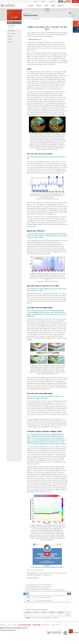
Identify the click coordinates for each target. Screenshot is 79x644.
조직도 (9, 625)
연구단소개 (39, 6)
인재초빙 (53, 6)
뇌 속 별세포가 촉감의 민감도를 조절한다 (42, 597)
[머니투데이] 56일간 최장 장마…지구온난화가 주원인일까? (39, 585)
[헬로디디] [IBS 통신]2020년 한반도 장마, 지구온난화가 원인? (39, 586)
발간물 (10, 39)
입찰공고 (10, 36)
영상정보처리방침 (46, 625)
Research (10, 23)
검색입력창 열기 (74, 6)
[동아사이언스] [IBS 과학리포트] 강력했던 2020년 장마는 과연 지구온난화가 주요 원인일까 (45, 590)
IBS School (60, 6)
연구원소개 (31, 6)
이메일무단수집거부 (55, 625)
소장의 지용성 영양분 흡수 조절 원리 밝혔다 (43, 600)
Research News (12, 26)
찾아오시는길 (3, 625)
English (75, 1)
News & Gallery (11, 31)
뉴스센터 (46, 6)
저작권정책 (14, 625)
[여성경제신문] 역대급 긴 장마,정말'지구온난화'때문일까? (38, 588)
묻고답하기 (11, 42)
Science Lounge (12, 34)
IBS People (11, 28)
